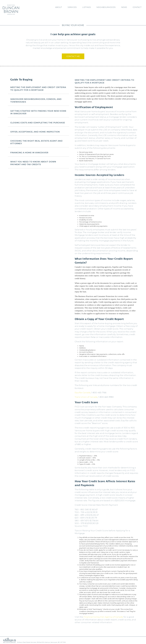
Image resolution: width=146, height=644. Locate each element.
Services (72, 7)
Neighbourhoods (106, 7)
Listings (87, 7)
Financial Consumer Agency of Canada (103, 617)
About (59, 7)
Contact (137, 7)
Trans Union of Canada (86, 397)
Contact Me (73, 56)
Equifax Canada (83, 393)
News (124, 7)
